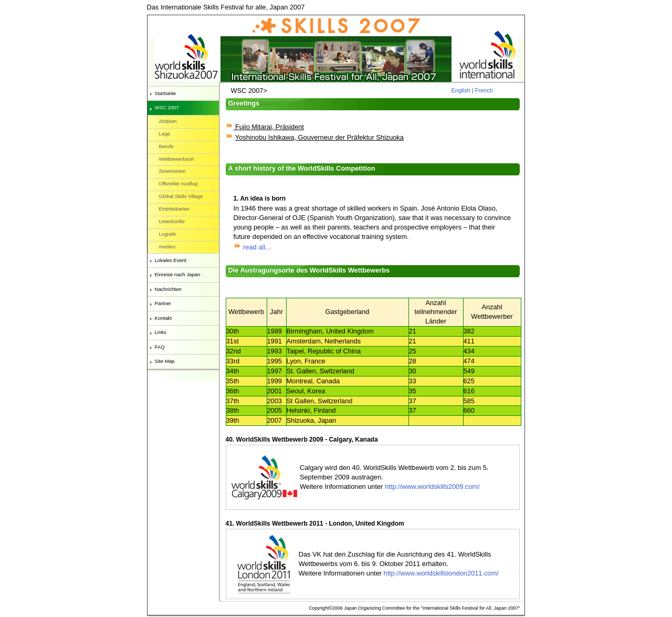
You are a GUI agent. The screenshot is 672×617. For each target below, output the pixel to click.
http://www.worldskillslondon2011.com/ (440, 573)
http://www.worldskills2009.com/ (432, 487)
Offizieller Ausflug (178, 184)
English (461, 90)
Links (161, 332)
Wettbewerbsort (177, 159)
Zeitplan (168, 121)
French (484, 90)
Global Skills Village (181, 196)
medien (167, 247)
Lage (165, 134)
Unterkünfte (172, 221)
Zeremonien (172, 171)
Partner (163, 303)
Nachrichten (168, 289)
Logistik (168, 234)
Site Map (165, 361)
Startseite (166, 93)
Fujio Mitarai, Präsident (269, 127)
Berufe (166, 146)
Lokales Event (171, 260)
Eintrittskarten (175, 209)
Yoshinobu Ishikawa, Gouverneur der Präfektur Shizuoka (319, 137)
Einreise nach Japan (178, 274)
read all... (252, 247)
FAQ (160, 347)
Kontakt (164, 318)
